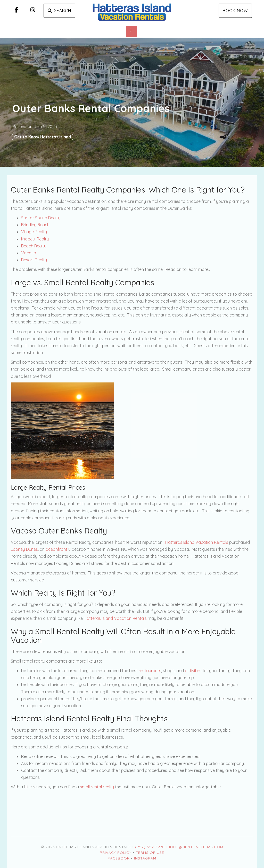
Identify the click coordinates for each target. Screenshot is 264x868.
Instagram (145, 858)
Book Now (235, 11)
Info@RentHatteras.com (196, 847)
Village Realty (34, 232)
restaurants (150, 671)
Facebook (119, 858)
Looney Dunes (24, 549)
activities (193, 671)
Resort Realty (34, 260)
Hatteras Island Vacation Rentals (197, 542)
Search (59, 11)
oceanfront (56, 549)
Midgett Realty (35, 239)
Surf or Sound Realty (41, 218)
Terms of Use (150, 853)
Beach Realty (34, 246)
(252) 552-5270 (150, 847)
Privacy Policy (115, 853)
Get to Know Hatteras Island (43, 137)
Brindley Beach (35, 225)
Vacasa (29, 253)
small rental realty (97, 787)
